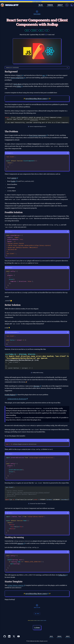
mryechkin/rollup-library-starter (36, 99)
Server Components (17, 78)
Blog (41, 5)
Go (37, 627)
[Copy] (68, 153)
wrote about (17, 84)
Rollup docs (62, 575)
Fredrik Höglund (10, 395)
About (60, 5)
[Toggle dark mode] (72, 5)
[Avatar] (2, 5)
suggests (20, 543)
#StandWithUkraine (37, 2)
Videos (50, 5)
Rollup (19, 86)
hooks (13, 181)
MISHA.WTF (12, 5)
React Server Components (38, 135)
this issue (36, 386)
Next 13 (19, 75)
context (14, 178)
